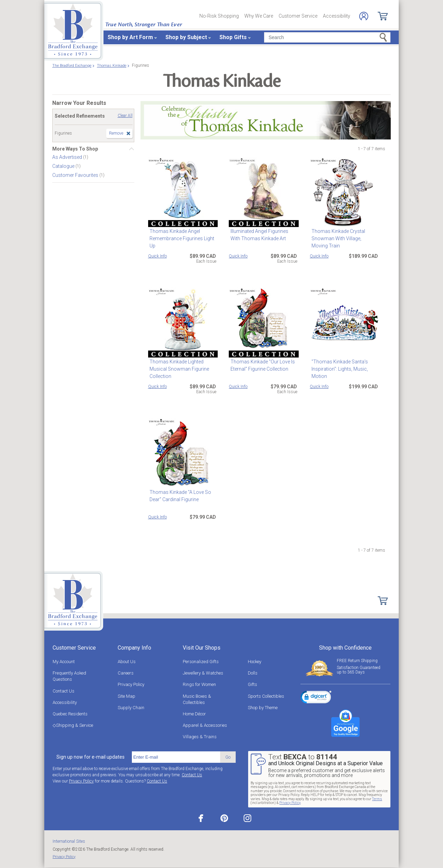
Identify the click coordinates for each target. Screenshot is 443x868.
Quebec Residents (70, 714)
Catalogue (64, 166)
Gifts (252, 684)
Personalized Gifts (201, 662)
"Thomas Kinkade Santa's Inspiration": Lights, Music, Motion (338, 369)
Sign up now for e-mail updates (91, 757)
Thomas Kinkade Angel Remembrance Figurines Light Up (180, 238)
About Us (127, 662)
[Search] (327, 37)
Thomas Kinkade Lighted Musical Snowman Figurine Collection (178, 369)
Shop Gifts (233, 37)
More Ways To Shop (75, 149)
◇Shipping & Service (73, 725)
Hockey (255, 662)
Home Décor (194, 714)
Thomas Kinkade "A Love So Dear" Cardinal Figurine (179, 496)
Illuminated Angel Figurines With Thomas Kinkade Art (263, 235)
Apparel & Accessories (205, 725)
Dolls (253, 673)
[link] (316, 698)
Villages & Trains (200, 737)
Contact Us (64, 691)
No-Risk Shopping (219, 16)
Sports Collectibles (266, 696)
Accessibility (337, 16)
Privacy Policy (131, 684)
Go (228, 757)
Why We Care (259, 16)
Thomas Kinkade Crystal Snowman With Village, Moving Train (343, 238)
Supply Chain (131, 708)
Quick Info (157, 256)
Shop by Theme (263, 708)
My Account (64, 662)
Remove (116, 133)
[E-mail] (176, 757)
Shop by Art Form (130, 37)
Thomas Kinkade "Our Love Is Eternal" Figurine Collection (261, 365)
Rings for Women (199, 684)
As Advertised (68, 157)
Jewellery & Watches (203, 673)
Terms (377, 799)
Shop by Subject (186, 37)
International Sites (69, 841)
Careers (126, 673)
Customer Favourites (76, 175)
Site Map (126, 696)
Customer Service (298, 16)
